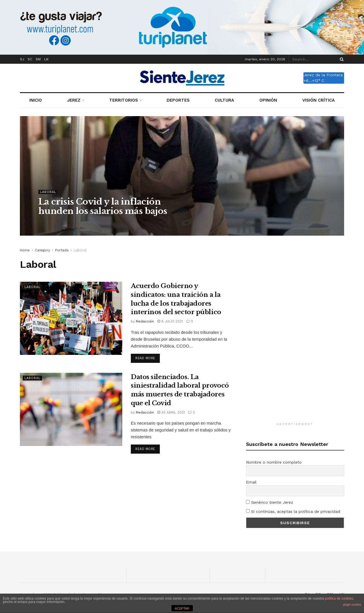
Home (25, 250)
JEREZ (74, 100)
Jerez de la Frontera (323, 75)
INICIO (36, 100)
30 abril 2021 (171, 412)
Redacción (145, 321)
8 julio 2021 (170, 321)
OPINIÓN (268, 100)
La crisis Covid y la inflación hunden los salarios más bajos (103, 206)
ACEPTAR (182, 608)
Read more (145, 358)
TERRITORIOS (124, 100)
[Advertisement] (295, 332)
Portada (62, 250)
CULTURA (224, 100)
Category (43, 250)
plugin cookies (352, 605)
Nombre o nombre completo (274, 462)
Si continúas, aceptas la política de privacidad (293, 511)
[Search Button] (341, 59)
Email (251, 482)
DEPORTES (178, 100)
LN (46, 59)
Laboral (48, 192)
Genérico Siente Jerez (270, 502)
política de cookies (339, 598)
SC (30, 59)
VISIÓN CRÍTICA (318, 100)
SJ (22, 59)
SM (38, 59)
